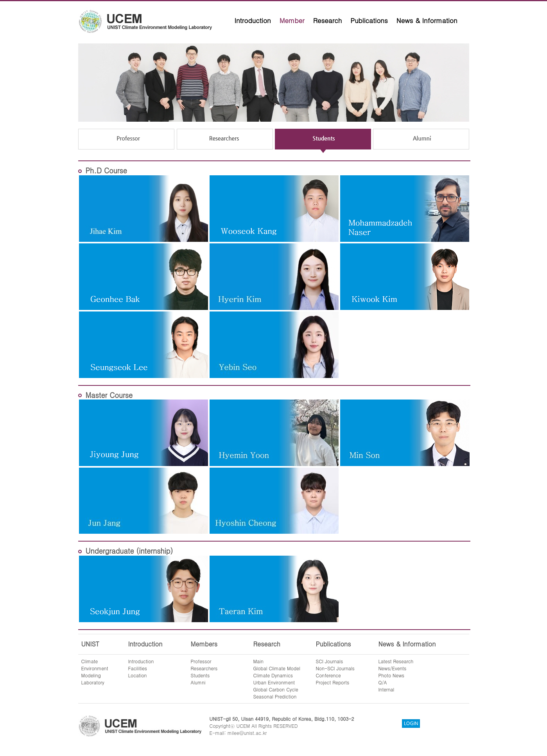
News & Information (427, 20)
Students (200, 675)
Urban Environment (274, 682)
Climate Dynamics (273, 675)
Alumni (198, 682)
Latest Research (396, 661)
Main (258, 661)
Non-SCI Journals (335, 668)
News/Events (393, 668)
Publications (369, 20)
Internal (386, 689)
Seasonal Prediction (275, 696)
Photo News (392, 675)
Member (292, 20)
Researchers (204, 668)
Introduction (253, 20)
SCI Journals (330, 661)
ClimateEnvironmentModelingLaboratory (95, 672)
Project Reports (333, 682)
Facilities (138, 668)
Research (328, 20)
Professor (201, 661)
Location (138, 675)
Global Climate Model (277, 668)
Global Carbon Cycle (276, 689)
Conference (328, 675)
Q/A (383, 682)
